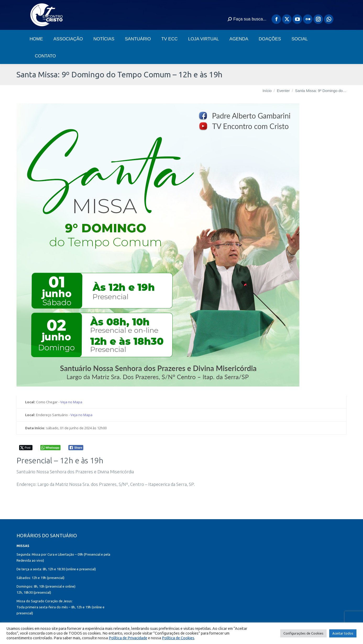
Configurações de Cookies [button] (303, 633)
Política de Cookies (178, 638)
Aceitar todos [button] (343, 633)
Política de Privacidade (128, 638)
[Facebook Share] (76, 448)
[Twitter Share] (26, 448)
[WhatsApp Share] (50, 448)
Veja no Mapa (71, 402)
